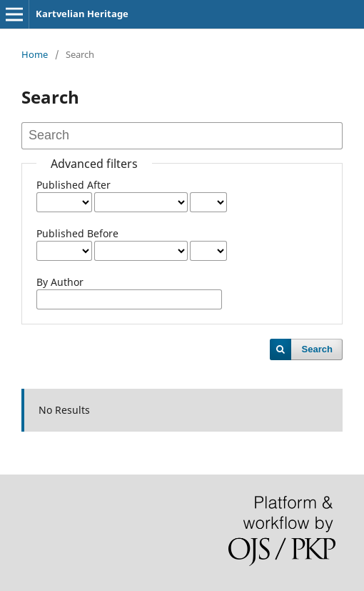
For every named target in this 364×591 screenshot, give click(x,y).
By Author (60, 282)
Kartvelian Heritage (82, 14)
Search (317, 349)
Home (35, 54)
